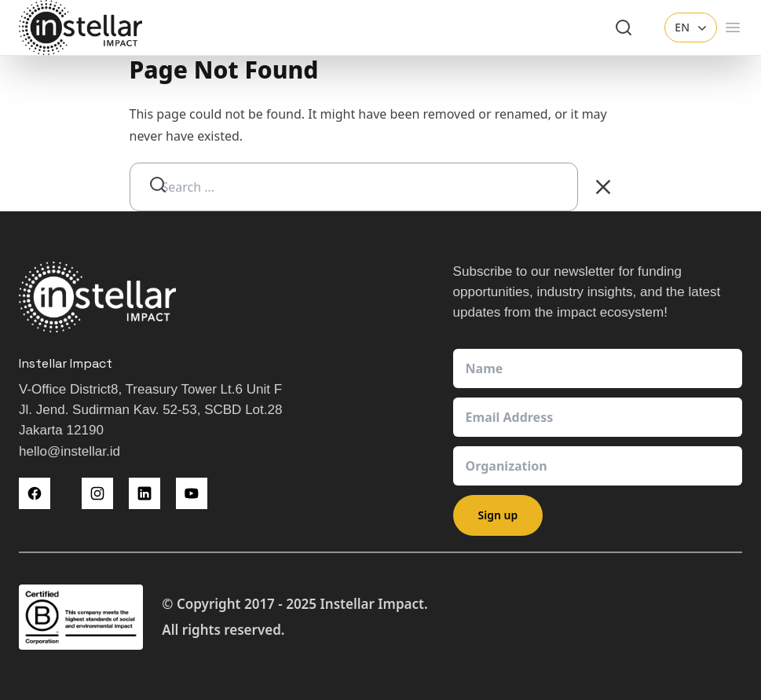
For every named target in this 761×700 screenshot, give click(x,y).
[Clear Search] (603, 187)
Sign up (498, 515)
